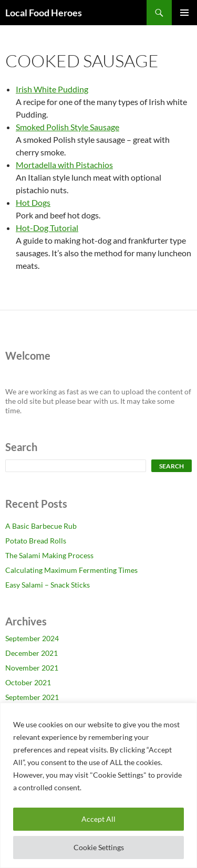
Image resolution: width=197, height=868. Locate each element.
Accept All (98, 819)
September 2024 (32, 638)
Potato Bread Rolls (36, 541)
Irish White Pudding (52, 89)
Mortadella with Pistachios (64, 165)
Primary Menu (184, 13)
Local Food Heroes (44, 13)
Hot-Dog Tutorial (47, 228)
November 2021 (32, 668)
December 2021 (32, 653)
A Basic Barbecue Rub (41, 526)
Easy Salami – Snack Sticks (48, 585)
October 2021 (28, 682)
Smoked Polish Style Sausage (68, 127)
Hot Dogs (33, 202)
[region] (98, 785)
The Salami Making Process (49, 555)
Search (172, 466)
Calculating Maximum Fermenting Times (71, 570)
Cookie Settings (99, 847)
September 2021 (32, 697)
